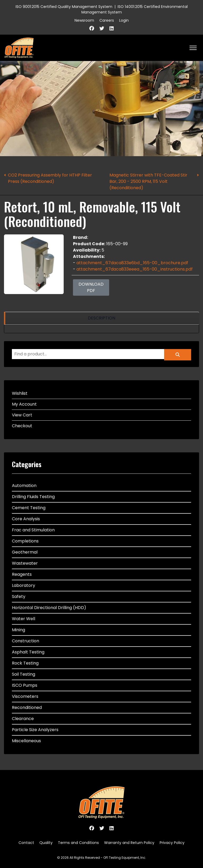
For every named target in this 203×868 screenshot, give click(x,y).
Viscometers (25, 696)
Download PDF (91, 287)
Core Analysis (26, 519)
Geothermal (25, 552)
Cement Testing (29, 508)
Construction (26, 641)
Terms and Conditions (78, 843)
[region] (101, 318)
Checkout (22, 426)
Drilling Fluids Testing (33, 497)
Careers (107, 20)
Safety (19, 597)
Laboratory (24, 585)
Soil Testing (24, 674)
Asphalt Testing (28, 652)
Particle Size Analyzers (35, 730)
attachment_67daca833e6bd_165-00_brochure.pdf (132, 263)
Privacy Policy (172, 843)
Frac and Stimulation (33, 530)
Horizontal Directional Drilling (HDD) (49, 608)
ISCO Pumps (25, 685)
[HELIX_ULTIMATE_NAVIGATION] (193, 48)
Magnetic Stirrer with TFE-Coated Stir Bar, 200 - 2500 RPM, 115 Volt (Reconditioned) (148, 181)
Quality (46, 843)
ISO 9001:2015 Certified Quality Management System (64, 7)
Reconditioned (27, 707)
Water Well (24, 619)
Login (124, 20)
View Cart (22, 415)
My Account (24, 404)
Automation (24, 486)
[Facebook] (92, 28)
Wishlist (20, 393)
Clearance (23, 719)
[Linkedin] (112, 28)
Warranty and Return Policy (129, 843)
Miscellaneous (26, 741)
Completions (25, 541)
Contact (26, 843)
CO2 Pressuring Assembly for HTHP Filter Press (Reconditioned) (50, 178)
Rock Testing (25, 663)
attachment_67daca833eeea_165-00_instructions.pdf (135, 269)
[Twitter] (102, 28)
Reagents (22, 574)
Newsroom (84, 20)
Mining (19, 630)
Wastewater (25, 563)
